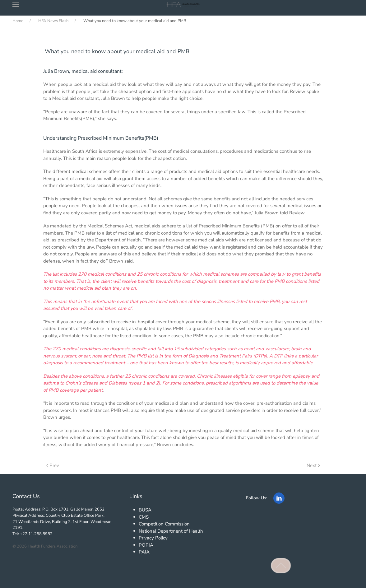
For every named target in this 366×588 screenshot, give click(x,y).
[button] (16, 5)
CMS (144, 517)
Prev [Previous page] (53, 465)
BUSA (145, 510)
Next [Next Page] (313, 465)
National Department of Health (171, 531)
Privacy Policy (153, 538)
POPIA (146, 545)
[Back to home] (183, 5)
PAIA (144, 552)
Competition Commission (164, 524)
